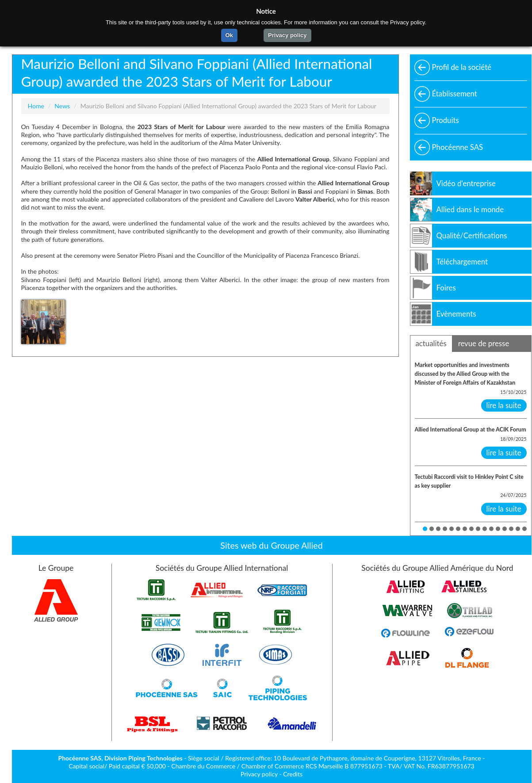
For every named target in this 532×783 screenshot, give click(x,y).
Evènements (456, 314)
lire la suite (504, 405)
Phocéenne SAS (458, 147)
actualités (431, 343)
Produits (446, 120)
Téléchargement (462, 262)
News (62, 106)
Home (36, 106)
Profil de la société (462, 67)
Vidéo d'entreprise (466, 183)
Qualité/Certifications (472, 235)
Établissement (455, 94)
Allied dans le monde (470, 209)
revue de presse (484, 343)
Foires (446, 288)
